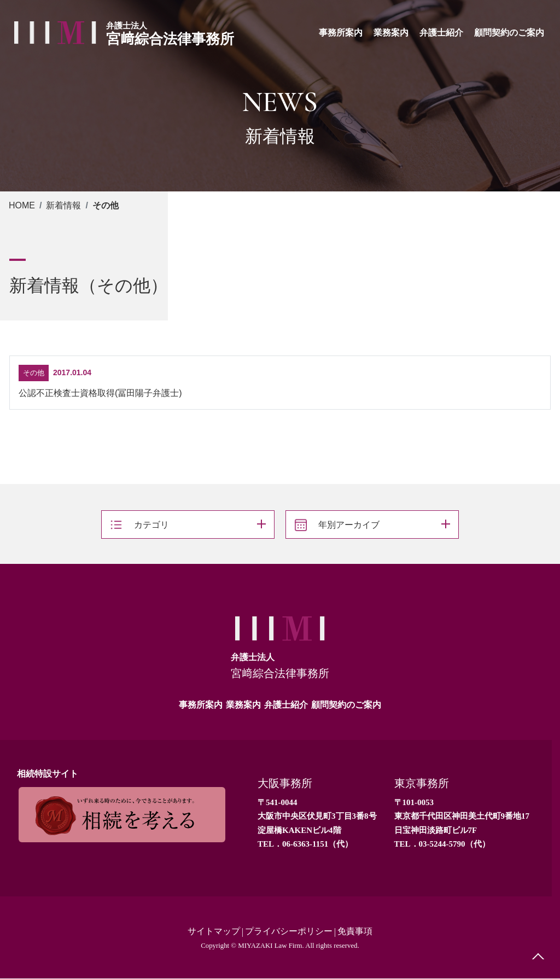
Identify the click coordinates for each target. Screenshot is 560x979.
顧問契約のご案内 (346, 705)
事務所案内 (201, 705)
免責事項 (355, 932)
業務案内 (243, 705)
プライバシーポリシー (289, 932)
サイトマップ (214, 932)
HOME (22, 205)
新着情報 (63, 205)
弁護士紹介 (286, 705)
